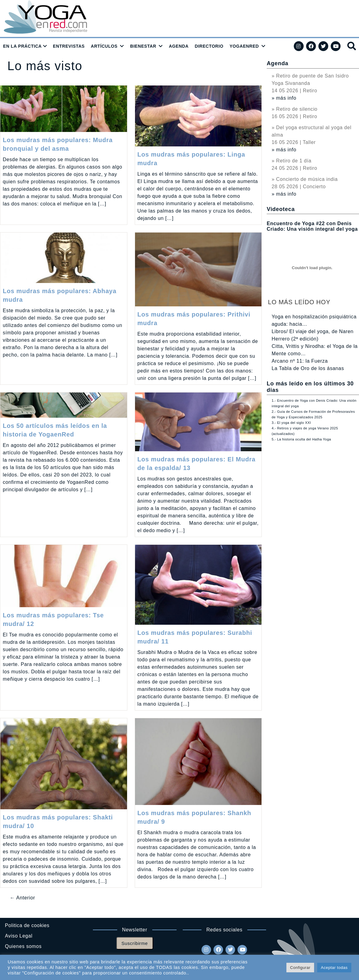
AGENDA (179, 46)
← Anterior (22, 898)
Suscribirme (135, 943)
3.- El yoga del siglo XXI (291, 423)
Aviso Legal (19, 936)
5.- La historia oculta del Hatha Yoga (301, 439)
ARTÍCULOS (104, 46)
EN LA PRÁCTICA (22, 46)
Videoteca (281, 209)
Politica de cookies (27, 925)
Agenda (277, 63)
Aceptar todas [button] (334, 968)
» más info (284, 98)
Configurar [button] (300, 968)
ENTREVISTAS (69, 46)
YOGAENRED (244, 46)
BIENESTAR (143, 46)
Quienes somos (23, 946)
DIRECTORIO (209, 46)
